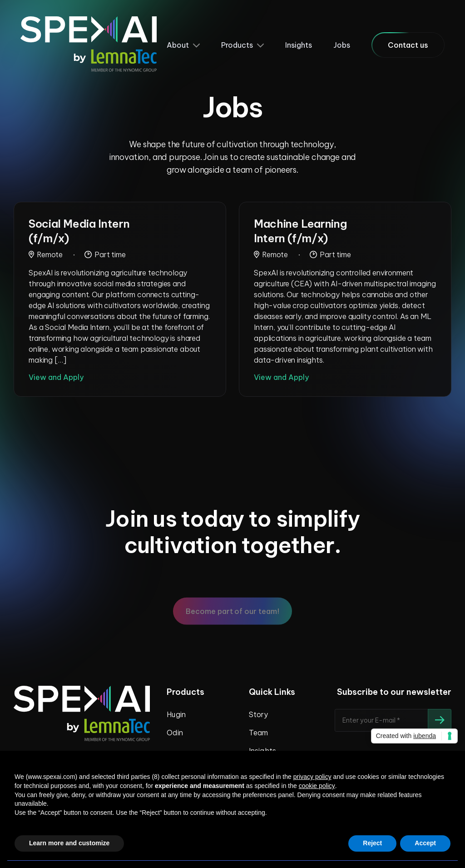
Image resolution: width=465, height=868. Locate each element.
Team (258, 733)
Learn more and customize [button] (69, 843)
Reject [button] (372, 843)
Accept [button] (425, 843)
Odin (175, 733)
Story (258, 714)
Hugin (176, 714)
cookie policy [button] (317, 786)
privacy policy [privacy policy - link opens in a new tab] (312, 777)
